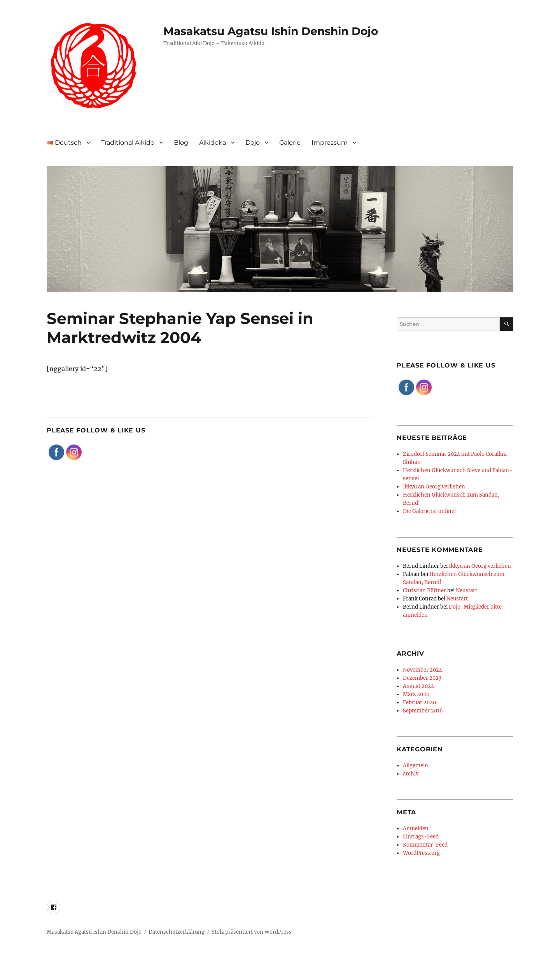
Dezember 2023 (422, 678)
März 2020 (416, 694)
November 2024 (423, 670)
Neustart (466, 591)
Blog (181, 143)
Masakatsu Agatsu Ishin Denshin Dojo (271, 31)
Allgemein (416, 766)
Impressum (330, 143)
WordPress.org (421, 853)
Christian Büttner (424, 591)
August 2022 (418, 686)
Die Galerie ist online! (430, 511)
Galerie (290, 143)
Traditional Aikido (128, 143)
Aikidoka (213, 143)
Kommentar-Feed (425, 845)
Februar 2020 (419, 703)
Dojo (253, 143)
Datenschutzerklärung (177, 932)
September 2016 (423, 711)
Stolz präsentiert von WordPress (252, 932)
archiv (411, 774)
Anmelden (416, 829)
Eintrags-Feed (421, 837)
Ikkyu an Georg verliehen (434, 487)
